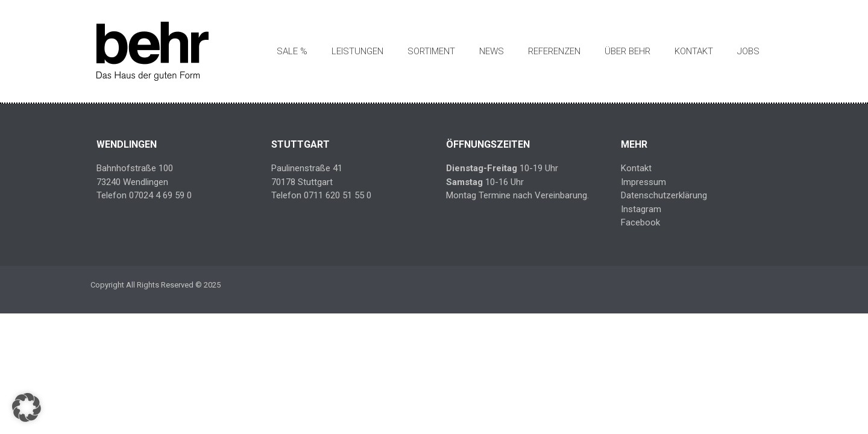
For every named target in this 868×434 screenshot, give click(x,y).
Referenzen (554, 51)
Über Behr (627, 51)
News (492, 51)
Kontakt (694, 51)
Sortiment (431, 51)
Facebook (640, 222)
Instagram (641, 209)
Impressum (643, 182)
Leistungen (357, 51)
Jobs (748, 51)
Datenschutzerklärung (664, 195)
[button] (27, 407)
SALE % (292, 51)
